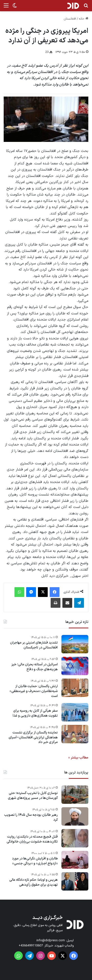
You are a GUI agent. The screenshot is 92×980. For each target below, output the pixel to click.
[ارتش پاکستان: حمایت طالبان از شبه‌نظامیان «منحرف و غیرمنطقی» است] (75, 688)
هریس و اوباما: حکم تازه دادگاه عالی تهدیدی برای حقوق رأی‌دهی (34, 882)
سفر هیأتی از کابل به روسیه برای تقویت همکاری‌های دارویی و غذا (35, 713)
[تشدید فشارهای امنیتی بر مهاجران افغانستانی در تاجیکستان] (75, 644)
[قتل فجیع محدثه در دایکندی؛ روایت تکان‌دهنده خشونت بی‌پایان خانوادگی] (75, 838)
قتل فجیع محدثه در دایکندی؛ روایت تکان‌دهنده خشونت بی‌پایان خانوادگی (32, 839)
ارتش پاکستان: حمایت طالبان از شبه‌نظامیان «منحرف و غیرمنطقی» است (34, 691)
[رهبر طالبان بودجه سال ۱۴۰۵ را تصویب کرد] (75, 816)
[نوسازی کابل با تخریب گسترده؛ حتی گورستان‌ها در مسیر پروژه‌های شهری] (75, 795)
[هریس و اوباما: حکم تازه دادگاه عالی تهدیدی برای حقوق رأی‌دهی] (75, 881)
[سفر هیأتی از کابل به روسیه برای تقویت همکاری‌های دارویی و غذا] (75, 712)
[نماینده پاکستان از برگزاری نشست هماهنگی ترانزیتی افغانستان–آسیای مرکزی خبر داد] (75, 734)
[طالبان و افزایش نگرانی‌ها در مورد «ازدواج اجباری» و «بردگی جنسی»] (75, 860)
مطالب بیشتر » (78, 758)
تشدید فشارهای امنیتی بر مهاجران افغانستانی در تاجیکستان (34, 645)
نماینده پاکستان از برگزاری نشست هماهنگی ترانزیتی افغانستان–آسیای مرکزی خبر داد (33, 738)
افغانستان (70, 19)
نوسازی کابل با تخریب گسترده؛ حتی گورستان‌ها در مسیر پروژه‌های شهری (33, 796)
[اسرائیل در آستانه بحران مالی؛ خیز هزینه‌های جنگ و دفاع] (75, 666)
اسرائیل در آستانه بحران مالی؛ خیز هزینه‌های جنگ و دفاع (34, 667)
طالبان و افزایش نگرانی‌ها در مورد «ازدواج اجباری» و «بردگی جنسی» (35, 861)
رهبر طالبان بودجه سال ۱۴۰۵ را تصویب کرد (31, 817)
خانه (84, 19)
